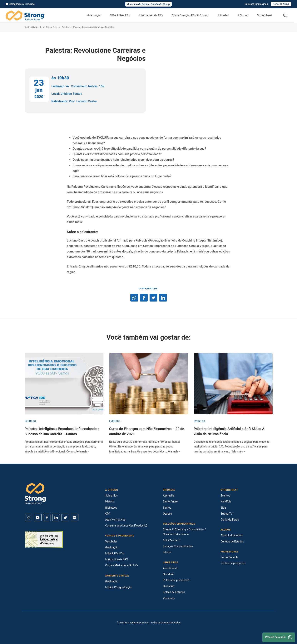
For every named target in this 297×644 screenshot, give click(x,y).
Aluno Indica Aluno (232, 535)
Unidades (223, 15)
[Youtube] (38, 517)
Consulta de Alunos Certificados (126, 526)
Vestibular (111, 542)
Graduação (94, 15)
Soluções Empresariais (257, 4)
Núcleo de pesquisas (233, 563)
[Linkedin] (56, 517)
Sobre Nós (112, 496)
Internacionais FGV (151, 15)
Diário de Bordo (230, 520)
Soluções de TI (172, 540)
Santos (167, 508)
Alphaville (169, 496)
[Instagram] (28, 517)
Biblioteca (111, 508)
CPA (108, 514)
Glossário (169, 586)
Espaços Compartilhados (178, 546)
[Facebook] (47, 517)
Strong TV (227, 514)
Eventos (65, 27)
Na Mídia (226, 502)
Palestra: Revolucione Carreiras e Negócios (93, 27)
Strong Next (265, 15)
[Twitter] (65, 517)
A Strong (243, 15)
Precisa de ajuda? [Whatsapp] (279, 637)
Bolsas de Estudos (174, 592)
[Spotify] (75, 517)
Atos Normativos (115, 520)
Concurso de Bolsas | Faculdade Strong (148, 4)
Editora (167, 552)
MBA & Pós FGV (120, 15)
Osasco (168, 514)
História (110, 502)
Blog (223, 508)
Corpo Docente (230, 557)
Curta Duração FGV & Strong (190, 15)
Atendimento (171, 568)
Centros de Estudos (232, 542)
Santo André (170, 502)
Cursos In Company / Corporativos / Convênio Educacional (184, 532)
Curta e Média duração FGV (122, 565)
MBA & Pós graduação (119, 587)
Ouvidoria (169, 574)
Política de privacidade (177, 580)
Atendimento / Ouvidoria (20, 4)
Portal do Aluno (281, 4)
